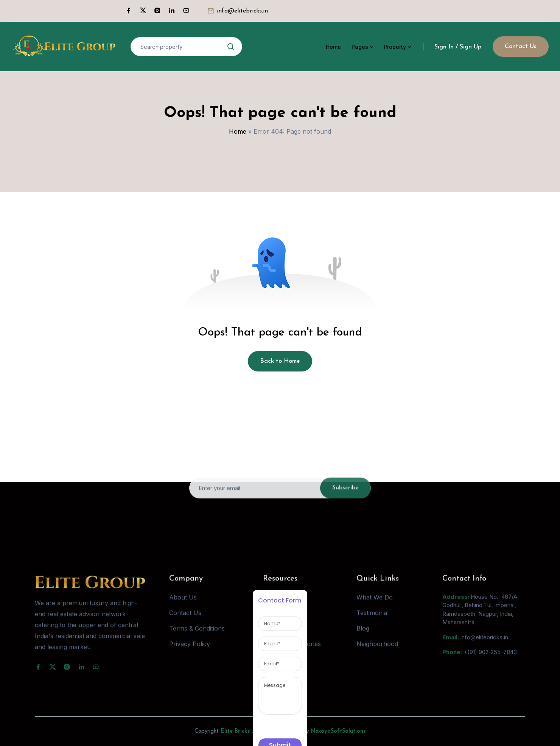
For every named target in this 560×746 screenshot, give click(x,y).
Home (333, 47)
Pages (360, 47)
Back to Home (280, 361)
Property (395, 47)
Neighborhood (377, 652)
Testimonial (373, 621)
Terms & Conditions (197, 637)
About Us (183, 606)
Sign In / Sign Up (458, 47)
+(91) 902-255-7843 (490, 661)
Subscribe (345, 497)
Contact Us (521, 47)
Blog (363, 637)
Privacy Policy (190, 652)
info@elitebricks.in (242, 11)
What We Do (375, 606)
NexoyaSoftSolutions (338, 731)
